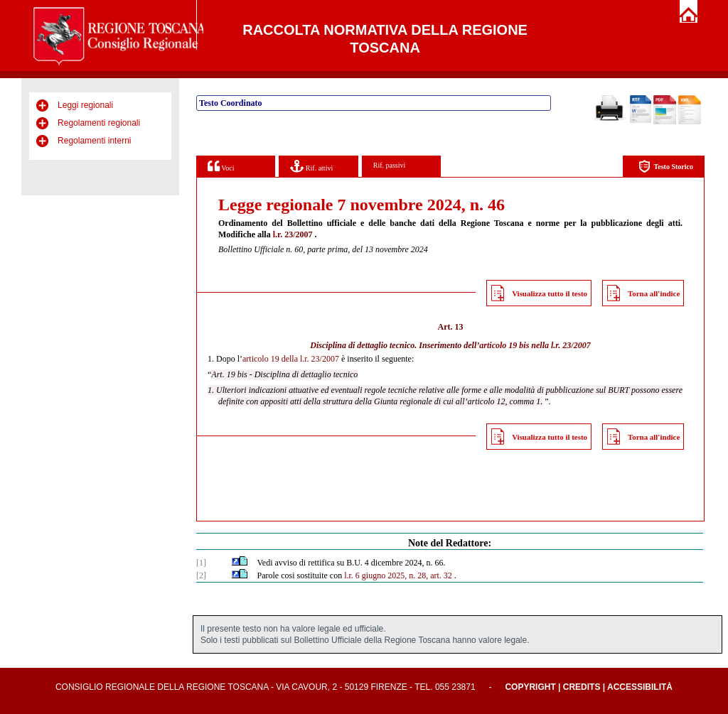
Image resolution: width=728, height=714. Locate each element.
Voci (221, 166)
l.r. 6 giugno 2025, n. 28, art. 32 (398, 575)
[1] (201, 563)
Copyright (530, 687)
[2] (201, 575)
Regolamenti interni (94, 141)
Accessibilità (640, 687)
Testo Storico (666, 167)
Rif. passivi (390, 165)
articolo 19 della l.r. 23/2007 (291, 359)
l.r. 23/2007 (293, 234)
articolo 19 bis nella (514, 345)
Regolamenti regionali (99, 123)
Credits (582, 687)
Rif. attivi (311, 166)
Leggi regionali (85, 105)
